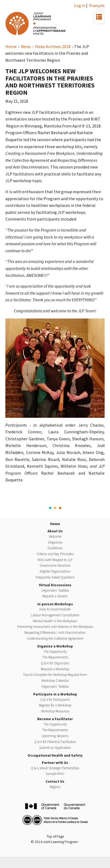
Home (11, 46)
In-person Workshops (55, 604)
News (26, 46)
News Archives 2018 (53, 46)
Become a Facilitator (55, 719)
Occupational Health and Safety (55, 755)
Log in (80, 5)
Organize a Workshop (55, 646)
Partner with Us (55, 763)
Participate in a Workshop (55, 694)
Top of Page (55, 836)
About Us (55, 531)
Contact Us (55, 781)
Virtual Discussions (55, 585)
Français (97, 5)
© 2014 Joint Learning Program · (55, 842)
